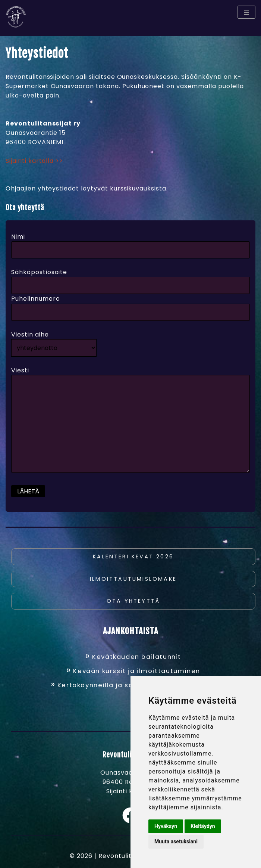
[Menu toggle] (246, 12)
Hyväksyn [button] (166, 826)
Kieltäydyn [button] (203, 826)
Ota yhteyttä (133, 601)
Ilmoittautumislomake (133, 579)
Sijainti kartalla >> (34, 161)
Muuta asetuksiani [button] (176, 841)
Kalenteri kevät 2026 (133, 557)
